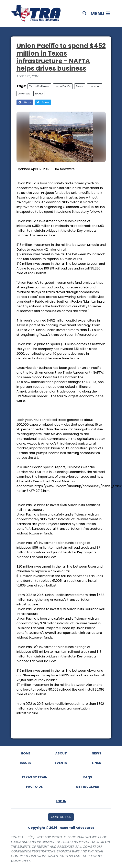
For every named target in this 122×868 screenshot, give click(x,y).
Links (96, 763)
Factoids (34, 787)
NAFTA (39, 94)
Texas (80, 86)
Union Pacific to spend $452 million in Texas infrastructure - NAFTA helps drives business (61, 57)
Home (26, 753)
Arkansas (24, 94)
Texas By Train (35, 777)
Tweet (43, 102)
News (96, 753)
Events (61, 763)
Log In (61, 801)
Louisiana (95, 86)
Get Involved (88, 787)
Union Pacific (63, 86)
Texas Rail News (39, 86)
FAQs (88, 777)
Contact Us (61, 817)
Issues (26, 763)
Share (25, 102)
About (61, 753)
